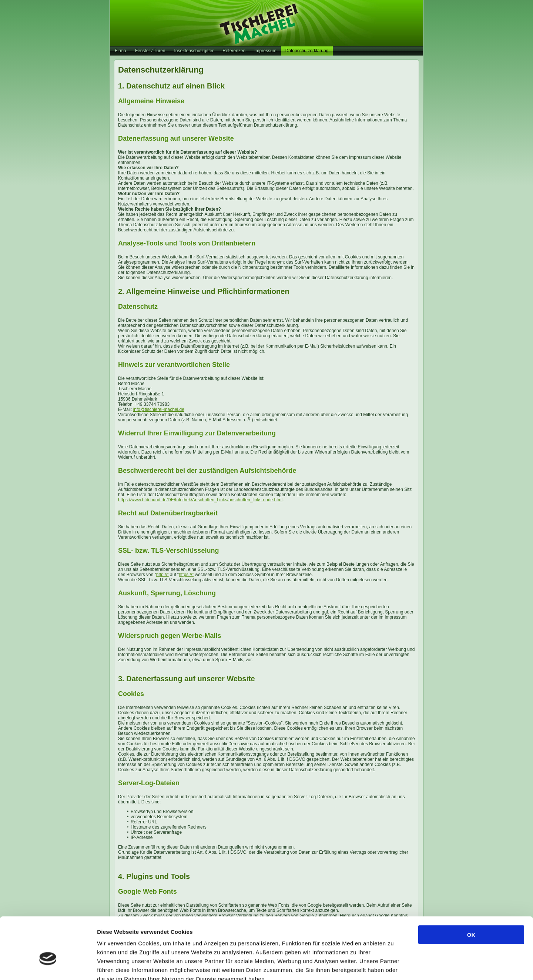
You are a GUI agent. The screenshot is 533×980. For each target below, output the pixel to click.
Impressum (265, 51)
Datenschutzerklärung (307, 51)
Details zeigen (394, 965)
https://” (186, 575)
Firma (120, 51)
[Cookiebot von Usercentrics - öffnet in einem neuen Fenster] (48, 966)
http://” (162, 575)
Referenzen (234, 51)
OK (471, 891)
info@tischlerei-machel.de (159, 409)
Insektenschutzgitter (194, 51)
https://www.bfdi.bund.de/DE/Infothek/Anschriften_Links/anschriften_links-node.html (200, 500)
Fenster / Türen (150, 51)
